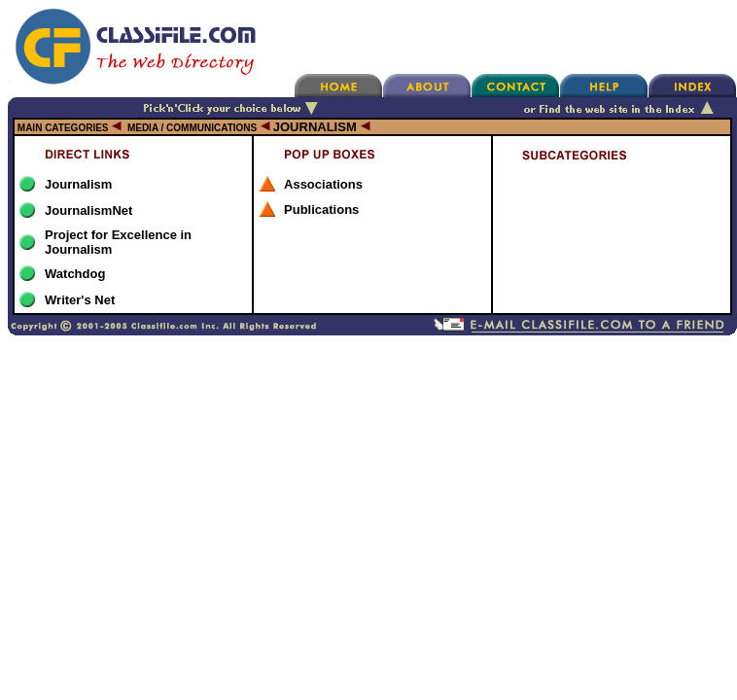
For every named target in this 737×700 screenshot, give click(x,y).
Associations (323, 184)
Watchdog (75, 274)
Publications (321, 210)
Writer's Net (80, 300)
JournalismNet (88, 210)
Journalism (78, 184)
